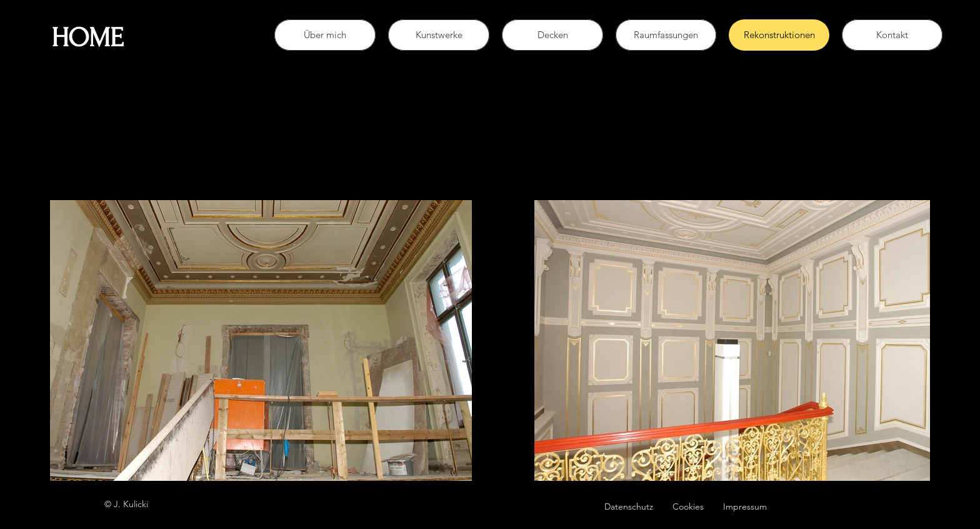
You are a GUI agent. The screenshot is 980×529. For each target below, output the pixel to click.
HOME (87, 38)
